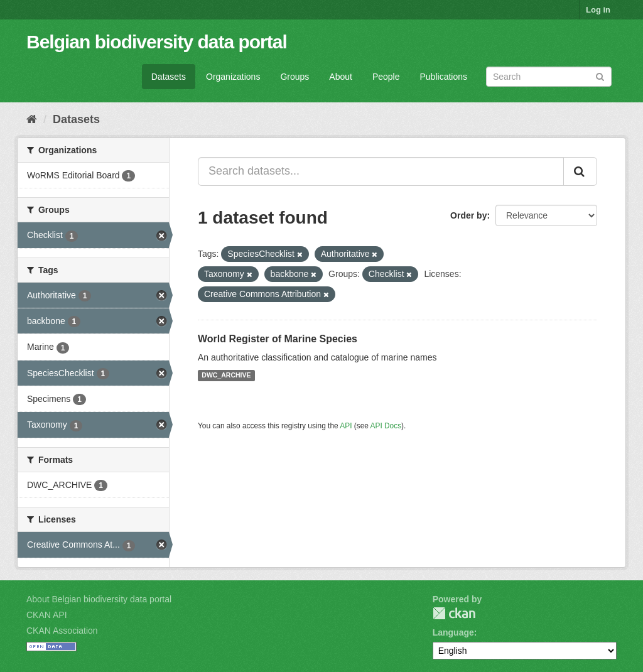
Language (453, 632)
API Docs (386, 426)
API (346, 426)
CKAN (454, 613)
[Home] (32, 119)
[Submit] (600, 76)
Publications (444, 77)
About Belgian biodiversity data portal (99, 599)
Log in (598, 10)
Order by (468, 215)
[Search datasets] (549, 77)
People (386, 77)
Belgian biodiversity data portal (157, 42)
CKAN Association (62, 631)
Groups (294, 77)
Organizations (233, 77)
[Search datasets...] (381, 171)
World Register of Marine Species (278, 339)
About (341, 77)
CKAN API (47, 615)
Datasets (169, 77)
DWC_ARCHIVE (226, 376)
